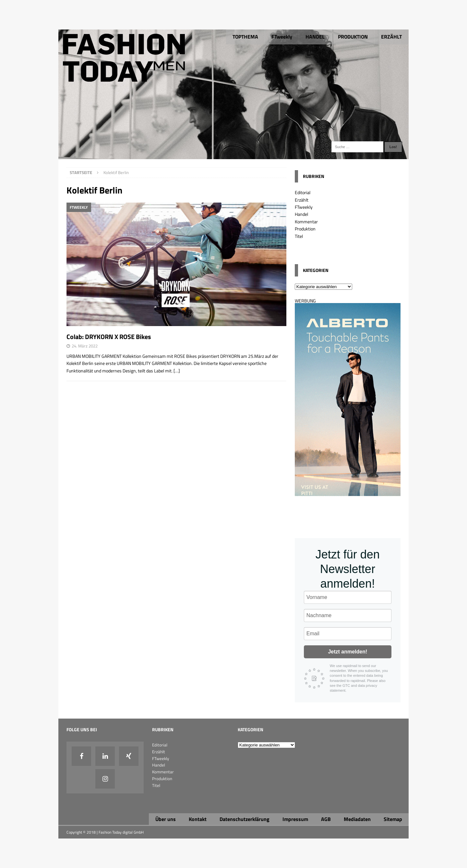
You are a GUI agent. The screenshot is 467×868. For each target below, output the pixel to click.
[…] (177, 371)
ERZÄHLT (391, 37)
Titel (299, 236)
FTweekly (282, 37)
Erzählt (302, 200)
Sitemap (393, 819)
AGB (326, 819)
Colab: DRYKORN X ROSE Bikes (109, 337)
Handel (301, 214)
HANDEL (315, 37)
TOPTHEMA (245, 37)
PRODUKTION (353, 37)
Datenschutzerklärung (245, 819)
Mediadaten (357, 819)
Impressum (295, 819)
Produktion (305, 229)
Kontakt (198, 819)
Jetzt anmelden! (347, 652)
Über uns (166, 819)
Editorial (303, 192)
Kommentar (306, 222)
